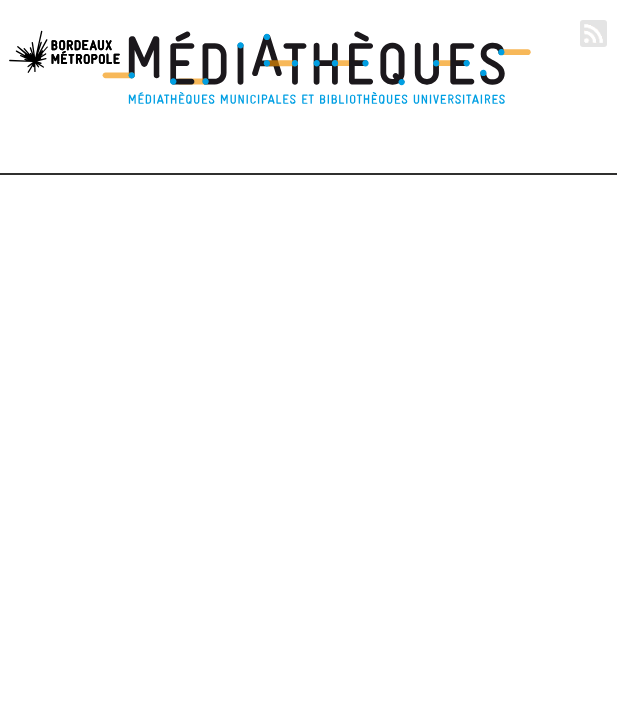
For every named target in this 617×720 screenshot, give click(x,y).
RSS (593, 33)
